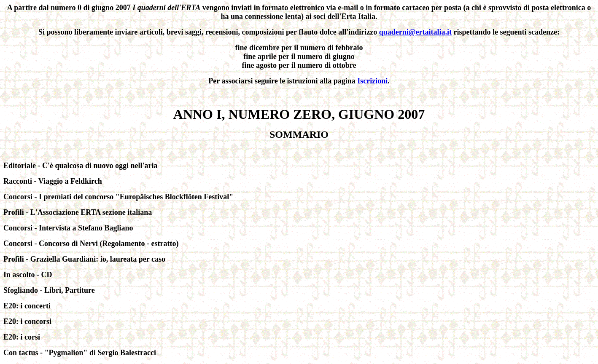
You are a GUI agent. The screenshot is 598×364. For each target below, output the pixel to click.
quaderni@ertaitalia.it (415, 32)
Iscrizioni (372, 81)
